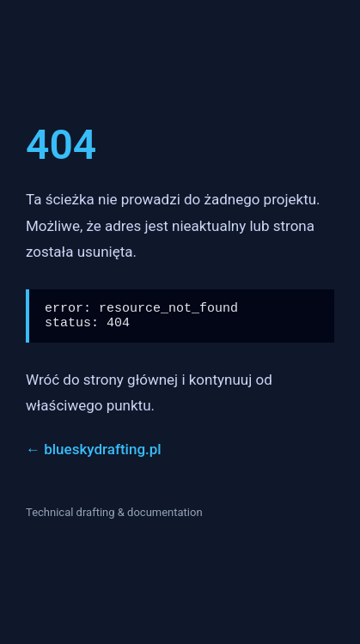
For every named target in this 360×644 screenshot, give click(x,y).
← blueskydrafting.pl (94, 454)
